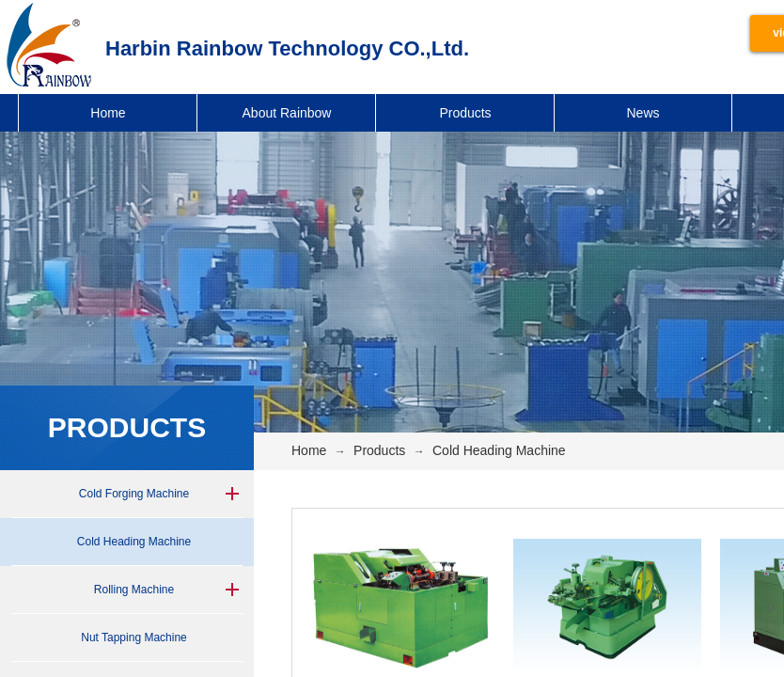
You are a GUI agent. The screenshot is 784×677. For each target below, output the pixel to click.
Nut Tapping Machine (134, 638)
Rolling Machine (134, 590)
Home (108, 113)
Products (465, 113)
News (643, 113)
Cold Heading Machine (134, 542)
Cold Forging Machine (134, 494)
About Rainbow (287, 113)
